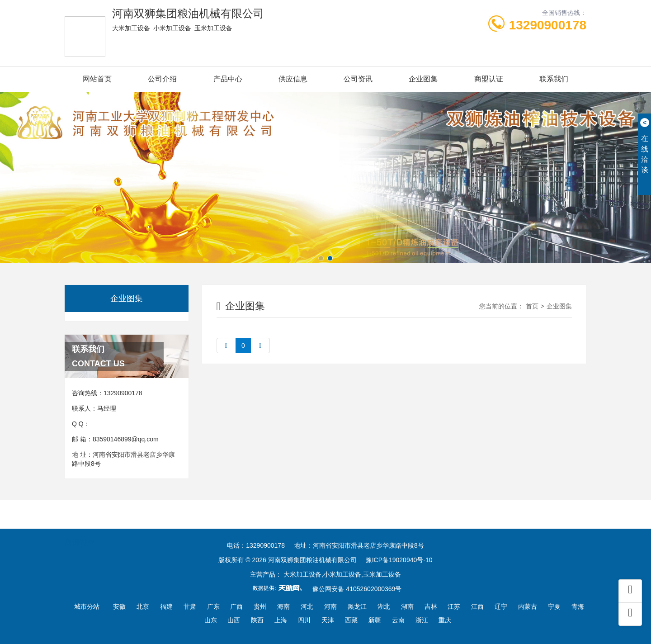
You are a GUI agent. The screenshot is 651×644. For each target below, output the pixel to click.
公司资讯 (358, 79)
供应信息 (293, 79)
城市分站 (87, 606)
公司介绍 (162, 79)
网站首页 (97, 79)
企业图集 (423, 79)
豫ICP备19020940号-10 (399, 560)
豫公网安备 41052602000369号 (357, 589)
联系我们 (554, 79)
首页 (532, 306)
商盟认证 (489, 79)
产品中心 (228, 79)
